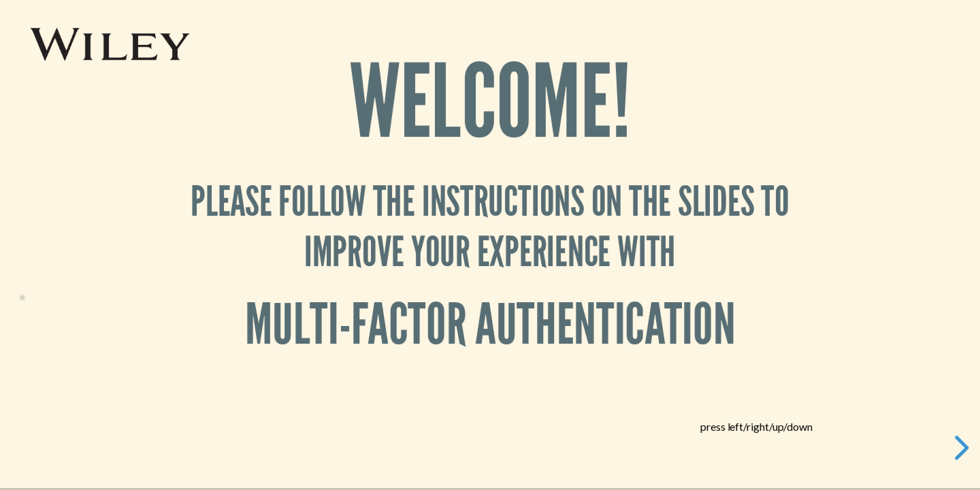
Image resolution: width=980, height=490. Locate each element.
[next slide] (960, 448)
